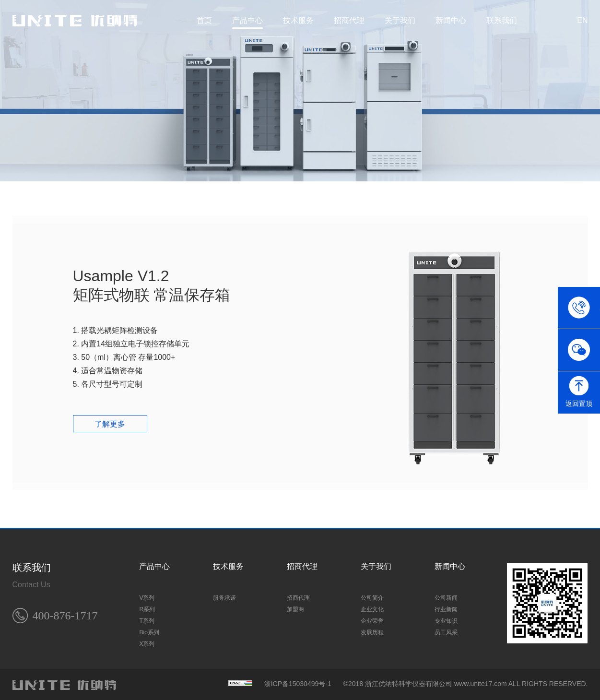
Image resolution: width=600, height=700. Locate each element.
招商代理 (349, 20)
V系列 (147, 595)
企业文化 (372, 607)
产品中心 (247, 20)
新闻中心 (451, 20)
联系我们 (502, 20)
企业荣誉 (372, 618)
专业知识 (446, 618)
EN (582, 21)
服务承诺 (224, 595)
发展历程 (372, 630)
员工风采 (446, 630)
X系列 (147, 641)
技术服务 (298, 20)
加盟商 (295, 607)
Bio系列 (149, 630)
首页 (204, 20)
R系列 (147, 607)
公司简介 (372, 595)
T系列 (147, 618)
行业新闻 (446, 607)
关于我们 (400, 20)
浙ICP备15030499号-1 (298, 681)
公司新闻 (446, 595)
